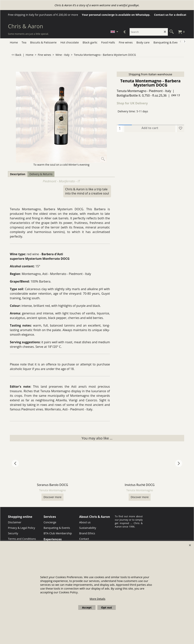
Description (18, 174)
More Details (97, 599)
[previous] (181, 42)
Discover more (53, 497)
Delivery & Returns (41, 174)
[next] (184, 42)
